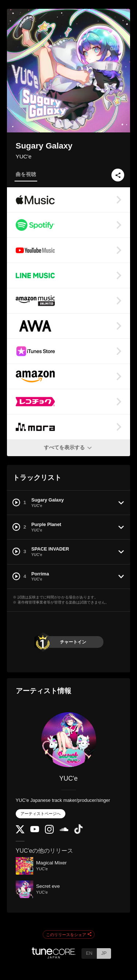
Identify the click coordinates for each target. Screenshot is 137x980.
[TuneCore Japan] (54, 956)
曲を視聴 (26, 174)
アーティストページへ (41, 814)
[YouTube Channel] (35, 831)
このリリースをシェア (69, 935)
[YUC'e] (69, 740)
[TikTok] (79, 832)
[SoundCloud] (64, 829)
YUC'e (24, 156)
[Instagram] (49, 832)
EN (89, 953)
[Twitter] (20, 832)
